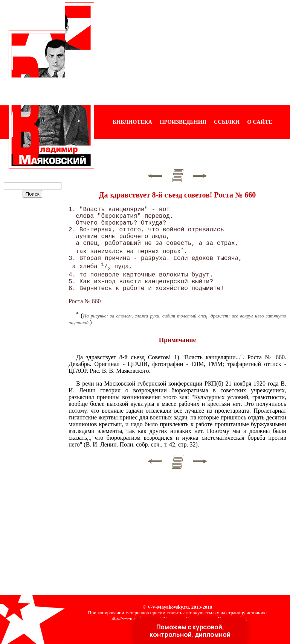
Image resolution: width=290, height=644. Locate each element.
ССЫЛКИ (227, 122)
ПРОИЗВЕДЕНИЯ (183, 122)
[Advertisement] (192, 53)
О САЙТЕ (259, 122)
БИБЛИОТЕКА (132, 122)
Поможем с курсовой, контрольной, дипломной (190, 631)
